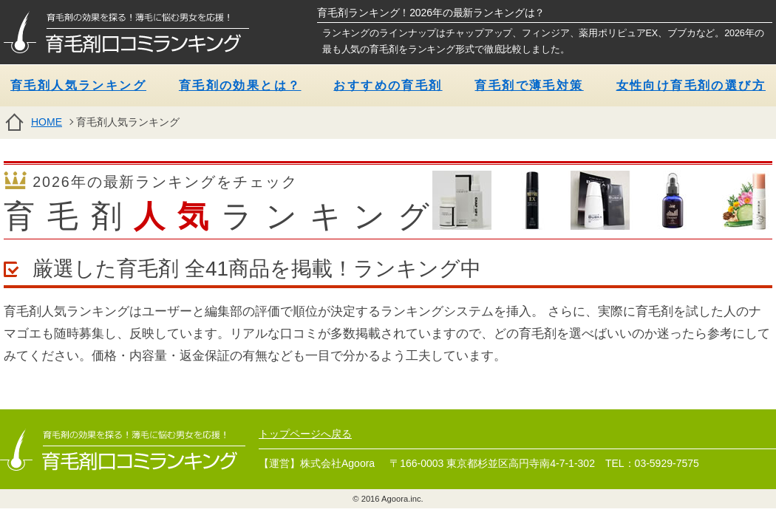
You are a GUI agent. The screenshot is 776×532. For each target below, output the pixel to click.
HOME (47, 122)
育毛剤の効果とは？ (240, 85)
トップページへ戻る (305, 434)
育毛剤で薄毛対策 (529, 85)
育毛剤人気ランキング (78, 85)
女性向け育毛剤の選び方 (691, 85)
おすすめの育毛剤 (388, 85)
